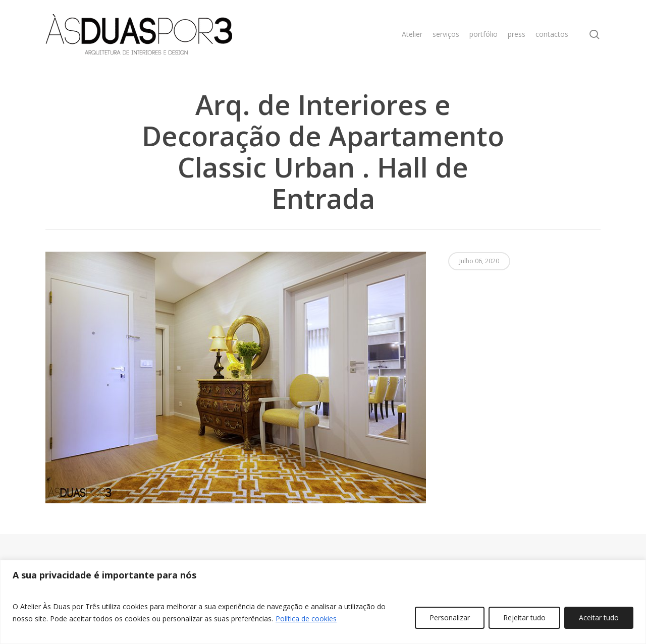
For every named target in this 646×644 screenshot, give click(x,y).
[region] (323, 602)
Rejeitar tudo (524, 618)
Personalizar (450, 618)
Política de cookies (306, 619)
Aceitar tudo (599, 618)
